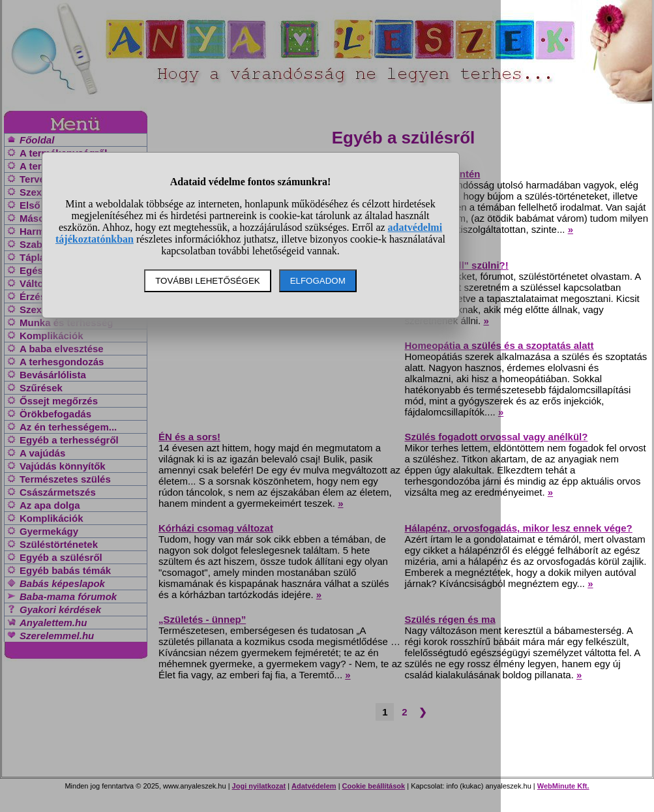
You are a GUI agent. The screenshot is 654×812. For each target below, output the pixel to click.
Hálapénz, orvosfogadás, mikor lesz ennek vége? (519, 528)
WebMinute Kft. (563, 786)
